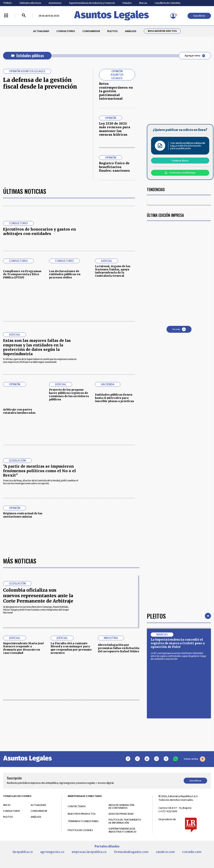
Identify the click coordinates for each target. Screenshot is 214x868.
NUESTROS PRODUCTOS (82, 814)
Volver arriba (194, 759)
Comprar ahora (180, 161)
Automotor (55, 3)
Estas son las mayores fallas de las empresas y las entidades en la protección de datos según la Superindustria (37, 347)
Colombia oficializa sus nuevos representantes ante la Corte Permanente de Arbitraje (38, 595)
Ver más (179, 329)
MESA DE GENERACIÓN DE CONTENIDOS (121, 807)
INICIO (7, 805)
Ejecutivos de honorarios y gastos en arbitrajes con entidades (39, 231)
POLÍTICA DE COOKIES (80, 830)
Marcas (143, 3)
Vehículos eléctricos (30, 3)
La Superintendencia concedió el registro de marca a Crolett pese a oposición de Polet (178, 643)
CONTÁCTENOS (77, 806)
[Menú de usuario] (173, 16)
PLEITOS (112, 31)
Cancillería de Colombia (167, 3)
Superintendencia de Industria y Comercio (92, 3)
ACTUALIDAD (41, 31)
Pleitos (156, 616)
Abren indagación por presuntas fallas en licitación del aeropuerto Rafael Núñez (119, 648)
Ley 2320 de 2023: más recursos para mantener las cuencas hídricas (115, 129)
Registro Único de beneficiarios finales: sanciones (114, 167)
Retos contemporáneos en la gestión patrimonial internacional (116, 91)
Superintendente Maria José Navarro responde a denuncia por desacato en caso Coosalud (23, 648)
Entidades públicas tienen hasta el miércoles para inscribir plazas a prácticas (114, 398)
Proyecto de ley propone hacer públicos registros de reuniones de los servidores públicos (69, 394)
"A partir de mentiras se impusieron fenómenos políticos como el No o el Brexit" (39, 471)
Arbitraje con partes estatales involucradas (19, 411)
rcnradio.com (192, 852)
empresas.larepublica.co (89, 852)
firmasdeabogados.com (131, 852)
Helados (127, 3)
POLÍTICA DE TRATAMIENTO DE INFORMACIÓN (125, 821)
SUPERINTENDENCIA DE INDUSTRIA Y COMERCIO (122, 830)
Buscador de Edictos (162, 31)
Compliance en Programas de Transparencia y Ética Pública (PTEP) (22, 274)
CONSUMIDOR (91, 31)
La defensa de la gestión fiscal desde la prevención (40, 83)
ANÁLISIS (131, 31)
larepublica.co (23, 852)
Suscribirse (199, 16)
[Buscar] (24, 16)
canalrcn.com (165, 852)
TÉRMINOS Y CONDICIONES (83, 821)
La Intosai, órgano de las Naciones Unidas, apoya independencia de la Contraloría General (113, 271)
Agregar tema (195, 56)
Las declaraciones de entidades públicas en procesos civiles (65, 274)
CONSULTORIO (66, 31)
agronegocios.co (52, 852)
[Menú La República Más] (6, 16)
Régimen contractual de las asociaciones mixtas (23, 515)
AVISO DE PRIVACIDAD (121, 814)
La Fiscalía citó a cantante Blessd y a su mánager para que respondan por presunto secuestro (71, 648)
